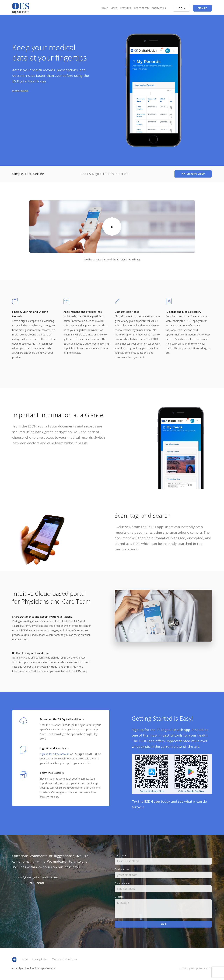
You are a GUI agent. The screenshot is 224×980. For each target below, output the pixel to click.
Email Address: (122, 869)
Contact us (159, 8)
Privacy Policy (40, 959)
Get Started (141, 8)
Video (114, 8)
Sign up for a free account (55, 754)
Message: (119, 897)
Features (126, 8)
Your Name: (120, 855)
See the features (20, 91)
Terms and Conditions (65, 959)
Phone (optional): (123, 883)
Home (105, 8)
